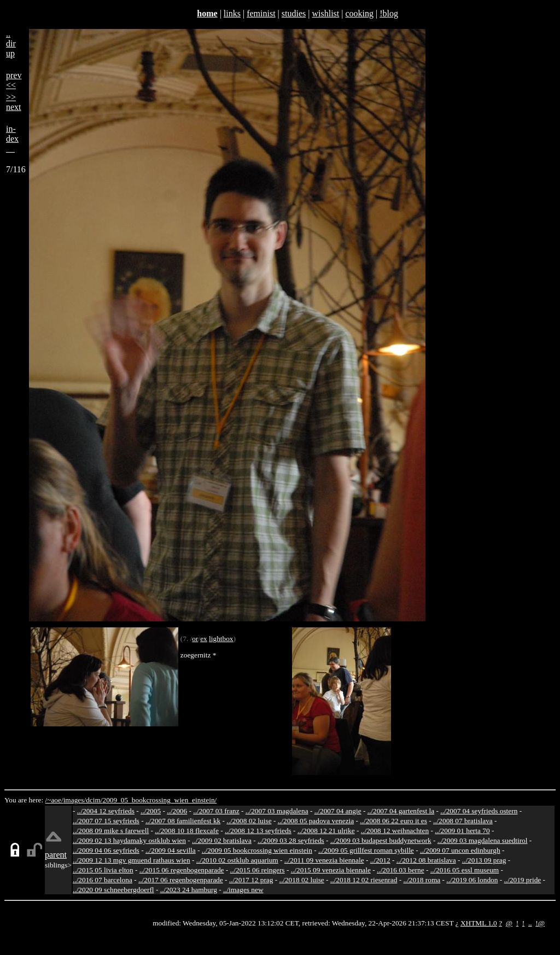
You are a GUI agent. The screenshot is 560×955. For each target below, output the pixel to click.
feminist (261, 13)
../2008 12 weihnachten (395, 831)
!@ (540, 923)
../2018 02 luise (302, 880)
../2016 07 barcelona (103, 880)
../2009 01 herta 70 (462, 831)
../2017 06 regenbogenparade (181, 880)
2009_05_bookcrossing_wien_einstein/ (159, 800)
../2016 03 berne (401, 870)
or (195, 639)
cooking (359, 13)
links (232, 13)
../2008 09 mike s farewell (111, 831)
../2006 (177, 811)
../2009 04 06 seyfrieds (106, 850)
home (207, 13)
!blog (389, 13)
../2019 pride (523, 880)
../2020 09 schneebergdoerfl (113, 890)
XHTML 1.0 (479, 923)
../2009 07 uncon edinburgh (460, 850)
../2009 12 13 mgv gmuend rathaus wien (132, 860)
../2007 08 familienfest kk (183, 821)
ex (204, 639)
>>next (14, 102)
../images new (243, 890)
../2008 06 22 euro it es (393, 821)
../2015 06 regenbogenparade (182, 870)
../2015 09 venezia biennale (331, 870)
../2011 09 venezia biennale (324, 860)
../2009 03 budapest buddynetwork (381, 840)
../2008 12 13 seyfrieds (258, 831)
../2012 (380, 860)
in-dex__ (12, 139)
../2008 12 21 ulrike (326, 831)
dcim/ (94, 800)
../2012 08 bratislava (426, 860)
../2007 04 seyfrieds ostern (479, 811)
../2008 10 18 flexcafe (187, 831)
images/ (75, 800)
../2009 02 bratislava (222, 840)
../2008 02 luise (249, 821)
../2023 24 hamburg (189, 890)
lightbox (221, 639)
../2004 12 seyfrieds (106, 811)
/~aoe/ (54, 800)
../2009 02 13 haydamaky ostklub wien (129, 840)
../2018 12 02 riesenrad (364, 880)
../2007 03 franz (216, 811)
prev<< (14, 80)
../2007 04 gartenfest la (401, 811)
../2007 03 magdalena (277, 811)
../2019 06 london (472, 880)
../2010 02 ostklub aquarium (237, 860)
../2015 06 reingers (258, 870)
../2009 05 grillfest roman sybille (366, 850)
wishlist (325, 13)
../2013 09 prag (484, 860)
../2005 (151, 811)
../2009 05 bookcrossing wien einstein (257, 850)
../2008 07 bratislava (463, 821)
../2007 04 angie (338, 811)
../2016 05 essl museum (465, 870)
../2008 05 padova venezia (316, 821)
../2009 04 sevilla (171, 850)
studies (294, 13)
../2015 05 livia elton (103, 870)
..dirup (11, 43)
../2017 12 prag (251, 880)
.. (530, 923)
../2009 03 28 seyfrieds (291, 840)
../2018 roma (422, 880)
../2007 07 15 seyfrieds (106, 821)
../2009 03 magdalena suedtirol (483, 840)
